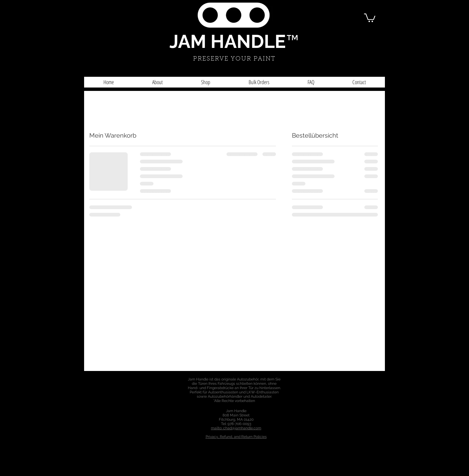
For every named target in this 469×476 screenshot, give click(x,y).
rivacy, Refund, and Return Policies (237, 437)
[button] (370, 17)
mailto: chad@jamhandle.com (236, 428)
